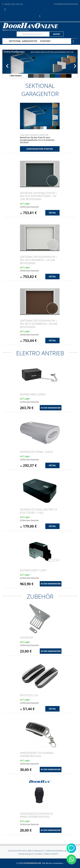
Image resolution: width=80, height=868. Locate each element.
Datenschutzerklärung (56, 851)
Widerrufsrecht (51, 854)
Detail (52, 213)
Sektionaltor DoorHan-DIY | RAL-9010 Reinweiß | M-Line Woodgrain (39, 260)
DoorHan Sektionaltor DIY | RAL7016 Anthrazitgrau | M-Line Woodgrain (38, 196)
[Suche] (33, 34)
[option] (40, 64)
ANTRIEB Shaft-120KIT (33, 570)
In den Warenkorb (51, 408)
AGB (29, 851)
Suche (56, 34)
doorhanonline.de (17, 851)
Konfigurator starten (40, 149)
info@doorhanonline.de (66, 4)
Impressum (39, 851)
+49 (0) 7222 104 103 (13, 4)
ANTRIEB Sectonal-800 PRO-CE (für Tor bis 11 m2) (39, 511)
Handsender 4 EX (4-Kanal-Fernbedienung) (37, 754)
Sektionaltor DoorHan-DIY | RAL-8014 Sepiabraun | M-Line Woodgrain (39, 324)
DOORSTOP (27, 638)
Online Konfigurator (34, 135)
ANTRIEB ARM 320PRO (33, 394)
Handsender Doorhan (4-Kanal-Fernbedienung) (37, 815)
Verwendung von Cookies (30, 854)
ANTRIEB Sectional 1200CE (36, 452)
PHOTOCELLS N (29, 695)
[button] (8, 64)
